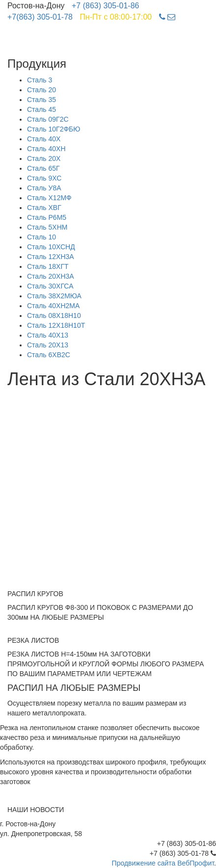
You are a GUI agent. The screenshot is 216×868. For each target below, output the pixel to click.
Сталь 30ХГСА (50, 286)
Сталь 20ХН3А (51, 276)
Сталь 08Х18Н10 (54, 316)
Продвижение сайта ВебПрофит (163, 863)
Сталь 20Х (44, 158)
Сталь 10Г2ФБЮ (54, 129)
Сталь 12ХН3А (51, 257)
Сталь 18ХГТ (48, 266)
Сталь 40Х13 (48, 335)
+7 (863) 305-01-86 (105, 6)
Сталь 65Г (43, 168)
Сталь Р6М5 (47, 217)
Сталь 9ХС (44, 178)
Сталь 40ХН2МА (53, 306)
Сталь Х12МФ (49, 198)
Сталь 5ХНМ (47, 227)
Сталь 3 (40, 80)
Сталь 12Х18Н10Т (56, 325)
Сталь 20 (41, 90)
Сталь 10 (41, 237)
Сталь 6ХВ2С (49, 355)
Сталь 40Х (44, 139)
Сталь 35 (41, 100)
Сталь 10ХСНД (51, 247)
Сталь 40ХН (46, 149)
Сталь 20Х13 (48, 345)
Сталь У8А (44, 188)
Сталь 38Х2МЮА (54, 296)
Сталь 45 (41, 109)
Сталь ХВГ (44, 208)
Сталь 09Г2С (48, 119)
